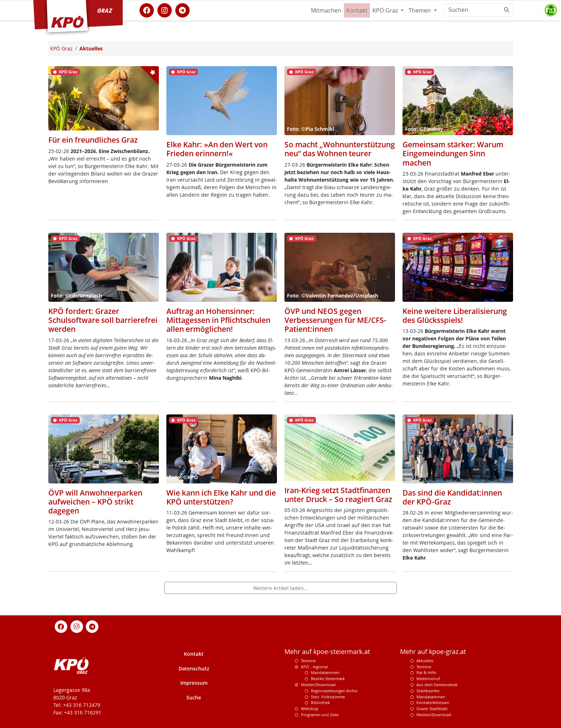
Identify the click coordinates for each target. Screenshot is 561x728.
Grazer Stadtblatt (432, 709)
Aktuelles (425, 661)
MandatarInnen (431, 697)
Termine (308, 661)
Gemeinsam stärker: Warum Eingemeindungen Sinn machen (453, 153)
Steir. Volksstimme (328, 697)
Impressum (194, 683)
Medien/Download (318, 685)
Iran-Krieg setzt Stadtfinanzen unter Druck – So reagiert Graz (338, 495)
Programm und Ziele (320, 715)
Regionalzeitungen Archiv (334, 691)
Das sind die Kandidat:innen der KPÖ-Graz (452, 497)
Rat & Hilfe (426, 672)
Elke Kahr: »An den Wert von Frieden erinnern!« (217, 149)
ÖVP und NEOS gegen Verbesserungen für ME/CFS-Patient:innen (335, 320)
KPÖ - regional (314, 667)
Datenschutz (194, 668)
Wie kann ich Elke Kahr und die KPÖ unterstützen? (221, 497)
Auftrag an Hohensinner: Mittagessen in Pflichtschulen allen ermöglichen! (218, 320)
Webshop (310, 709)
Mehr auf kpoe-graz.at (433, 652)
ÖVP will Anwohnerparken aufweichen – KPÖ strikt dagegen (95, 502)
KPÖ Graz (386, 10)
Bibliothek (320, 702)
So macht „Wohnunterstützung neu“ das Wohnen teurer (340, 149)
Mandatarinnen (325, 672)
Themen (420, 10)
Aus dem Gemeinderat (437, 685)
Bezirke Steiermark (328, 678)
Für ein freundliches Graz (93, 140)
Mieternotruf (428, 678)
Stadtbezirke (428, 691)
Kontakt (357, 10)
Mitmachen (326, 10)
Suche (194, 697)
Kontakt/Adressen (433, 702)
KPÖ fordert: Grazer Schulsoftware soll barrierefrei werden (103, 320)
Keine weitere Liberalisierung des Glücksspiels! (455, 316)
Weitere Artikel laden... (281, 588)
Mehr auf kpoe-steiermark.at (327, 652)
